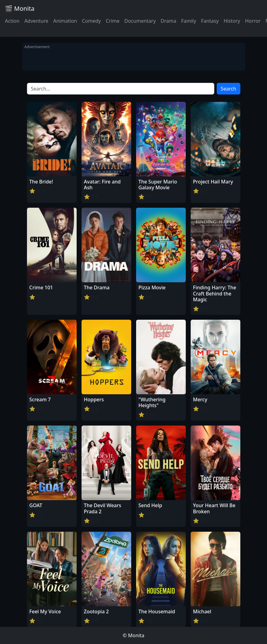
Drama (168, 21)
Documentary (140, 21)
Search (229, 89)
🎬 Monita (20, 8)
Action (12, 21)
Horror (253, 21)
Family (189, 21)
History (232, 21)
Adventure (36, 21)
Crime (113, 21)
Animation (65, 21)
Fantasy (210, 21)
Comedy (91, 21)
